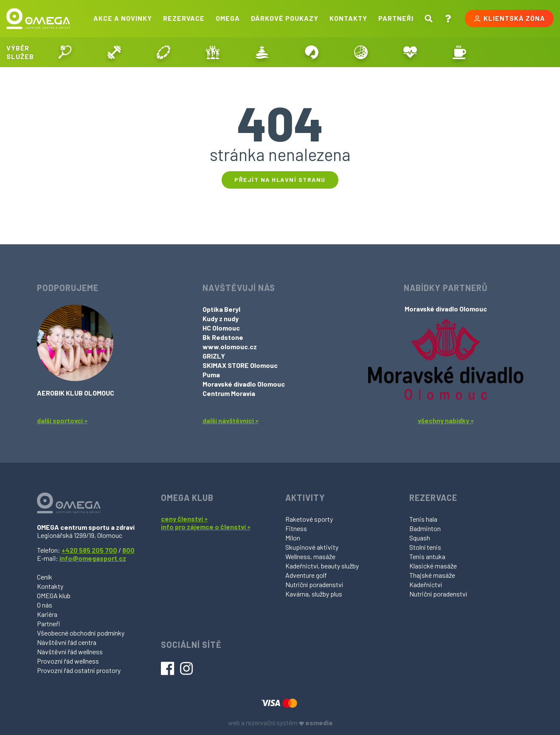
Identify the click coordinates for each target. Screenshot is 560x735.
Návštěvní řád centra (67, 642)
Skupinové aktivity (312, 547)
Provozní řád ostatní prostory (79, 670)
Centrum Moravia (229, 393)
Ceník (45, 577)
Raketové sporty (309, 519)
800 (128, 550)
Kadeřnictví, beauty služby (322, 566)
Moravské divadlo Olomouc (244, 384)
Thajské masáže (432, 575)
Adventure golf (306, 575)
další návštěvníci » (231, 420)
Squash (420, 538)
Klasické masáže (433, 566)
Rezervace (184, 18)
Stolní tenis (425, 547)
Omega (228, 18)
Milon (293, 538)
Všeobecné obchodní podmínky (81, 633)
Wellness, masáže (310, 556)
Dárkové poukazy (285, 18)
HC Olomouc (221, 328)
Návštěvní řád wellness (70, 652)
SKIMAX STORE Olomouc (240, 365)
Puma (211, 375)
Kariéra (47, 614)
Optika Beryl (221, 309)
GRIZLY (214, 356)
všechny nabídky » (446, 420)
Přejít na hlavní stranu (280, 180)
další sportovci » (62, 420)
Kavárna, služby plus (314, 594)
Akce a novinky (123, 18)
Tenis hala (423, 519)
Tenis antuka (427, 556)
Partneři (396, 18)
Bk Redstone (223, 337)
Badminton (425, 528)
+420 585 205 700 (89, 550)
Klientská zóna (509, 18)
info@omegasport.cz (93, 558)
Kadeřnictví (426, 584)
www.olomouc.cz (230, 346)
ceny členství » (184, 519)
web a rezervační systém (280, 722)
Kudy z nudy (221, 318)
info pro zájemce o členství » (206, 527)
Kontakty (348, 18)
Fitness (296, 528)
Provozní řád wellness (68, 661)
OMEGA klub (54, 595)
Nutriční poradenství (314, 584)
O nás (45, 605)
